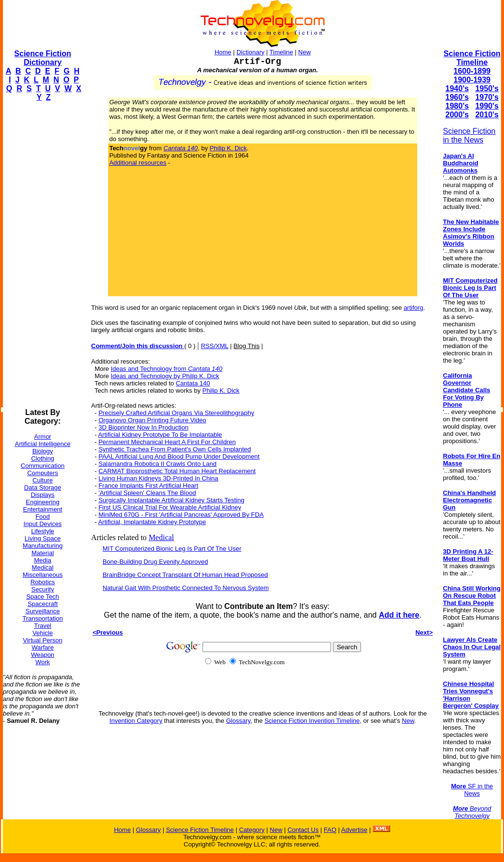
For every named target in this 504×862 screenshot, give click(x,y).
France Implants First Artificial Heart (148, 486)
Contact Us (303, 830)
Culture (43, 480)
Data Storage (43, 487)
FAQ (330, 830)
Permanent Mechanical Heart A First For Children (167, 442)
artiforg (413, 308)
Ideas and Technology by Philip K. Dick (165, 376)
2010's (487, 115)
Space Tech (43, 597)
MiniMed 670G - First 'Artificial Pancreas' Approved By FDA (181, 515)
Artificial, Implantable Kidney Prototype (152, 522)
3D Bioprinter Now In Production (143, 427)
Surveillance (43, 611)
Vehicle (43, 633)
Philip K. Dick (228, 148)
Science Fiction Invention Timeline (312, 721)
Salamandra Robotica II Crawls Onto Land (157, 464)
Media (42, 560)
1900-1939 (472, 80)
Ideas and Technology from (166, 369)
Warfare (43, 647)
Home (223, 52)
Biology (43, 451)
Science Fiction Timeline (472, 58)
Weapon (43, 655)
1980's (457, 106)
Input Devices (43, 524)
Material (43, 553)
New (304, 52)
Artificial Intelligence (43, 444)
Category (252, 830)
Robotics (43, 582)
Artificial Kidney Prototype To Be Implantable (160, 435)
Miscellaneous (43, 575)
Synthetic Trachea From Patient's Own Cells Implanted (175, 449)
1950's (487, 88)
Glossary (238, 721)
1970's (487, 97)
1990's (487, 106)
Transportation (42, 618)
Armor (42, 437)
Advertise (354, 830)
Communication (43, 466)
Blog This (247, 346)
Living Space (43, 538)
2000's (457, 115)
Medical (43, 567)
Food (43, 517)
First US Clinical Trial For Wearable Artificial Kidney (170, 507)
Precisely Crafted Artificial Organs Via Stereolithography (176, 413)
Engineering (42, 502)
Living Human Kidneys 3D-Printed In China (158, 478)
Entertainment (43, 509)
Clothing (43, 458)
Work (43, 662)
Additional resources (138, 163)
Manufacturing (43, 546)
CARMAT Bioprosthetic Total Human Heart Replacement (177, 471)
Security (43, 589)
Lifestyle (43, 531)
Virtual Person (42, 640)
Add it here (399, 615)
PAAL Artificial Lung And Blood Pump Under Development (179, 456)
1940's (457, 88)
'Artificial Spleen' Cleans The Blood (147, 493)
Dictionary (251, 52)
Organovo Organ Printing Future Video (152, 420)
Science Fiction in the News (469, 136)
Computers (43, 473)
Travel (43, 626)
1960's (457, 97)
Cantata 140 (193, 383)
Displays (42, 495)
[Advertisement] (42, 255)
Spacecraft (43, 604)
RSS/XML (214, 346)
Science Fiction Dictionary (42, 58)
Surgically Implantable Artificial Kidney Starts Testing (171, 500)
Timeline (281, 52)
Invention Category (136, 721)
